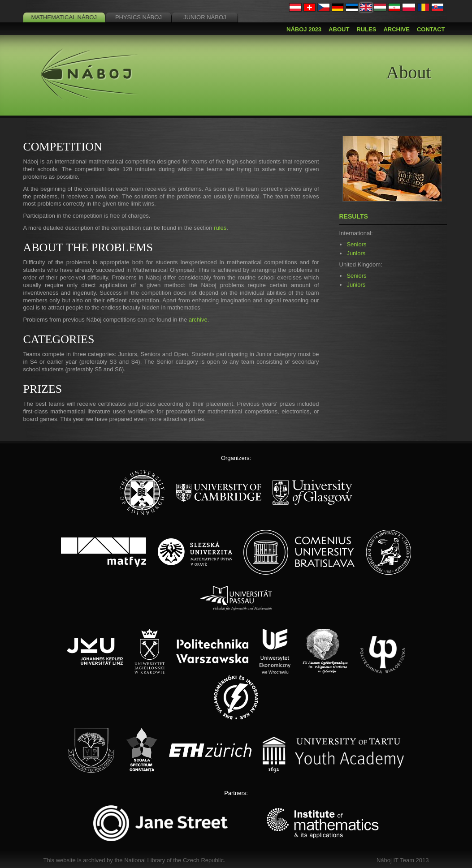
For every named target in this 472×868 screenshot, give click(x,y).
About (339, 29)
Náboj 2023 (304, 29)
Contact (431, 29)
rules (220, 228)
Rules (366, 29)
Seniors (356, 244)
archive (198, 320)
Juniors (356, 253)
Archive (396, 29)
